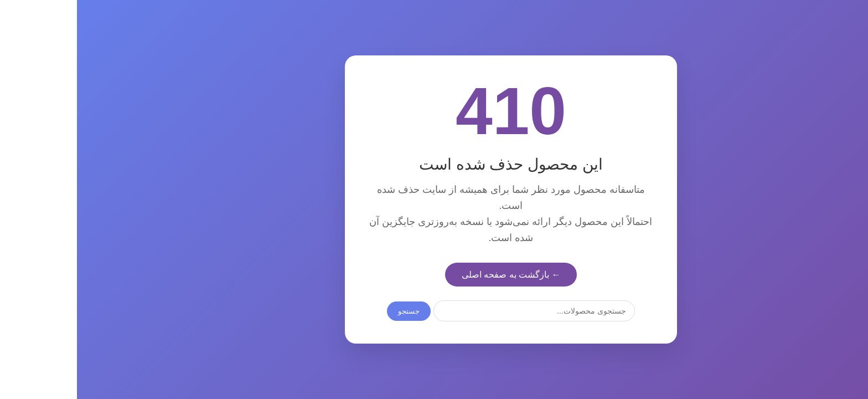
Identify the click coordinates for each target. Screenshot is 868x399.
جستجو (332, 311)
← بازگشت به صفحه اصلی (434, 275)
